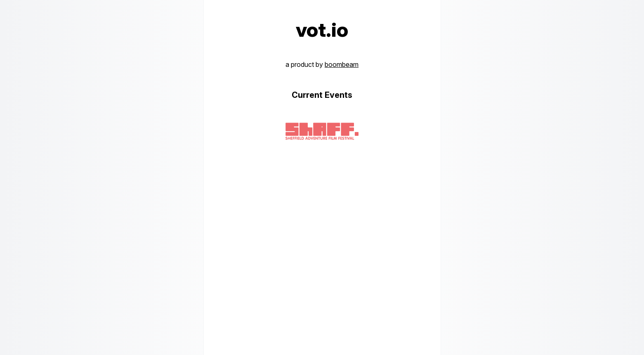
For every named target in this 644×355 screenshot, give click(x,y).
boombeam (342, 64)
